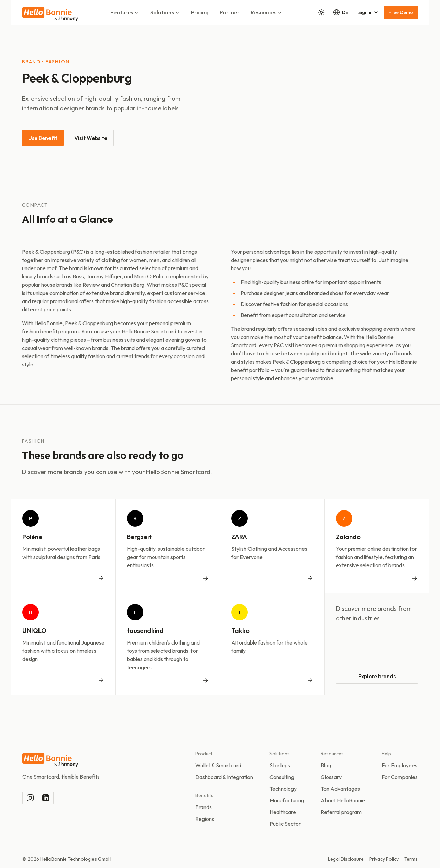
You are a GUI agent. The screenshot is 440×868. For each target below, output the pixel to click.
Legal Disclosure (346, 859)
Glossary (331, 777)
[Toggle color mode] (321, 12)
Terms (411, 859)
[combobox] (368, 12)
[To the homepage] (50, 14)
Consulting (282, 777)
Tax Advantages (340, 789)
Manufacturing (287, 800)
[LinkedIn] (46, 798)
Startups (280, 765)
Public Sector (285, 824)
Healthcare (283, 812)
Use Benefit (43, 138)
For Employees (399, 765)
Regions (205, 819)
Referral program (341, 812)
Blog (326, 765)
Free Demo (401, 12)
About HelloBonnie (343, 800)
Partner (230, 12)
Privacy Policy (384, 859)
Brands (203, 807)
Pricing (200, 12)
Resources (267, 12)
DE (341, 12)
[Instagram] (30, 798)
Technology (283, 789)
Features (125, 12)
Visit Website (91, 138)
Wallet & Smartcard (218, 765)
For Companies (400, 777)
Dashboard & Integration (224, 777)
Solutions (165, 12)
